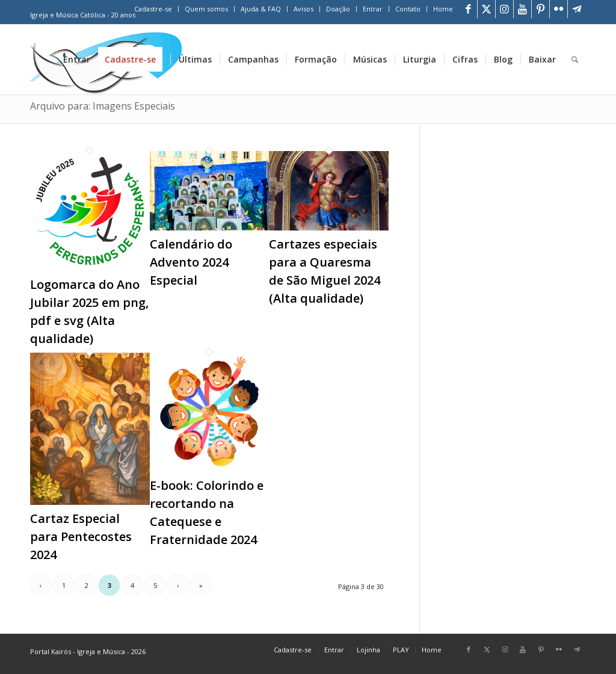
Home (443, 9)
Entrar (373, 9)
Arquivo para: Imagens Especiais (103, 106)
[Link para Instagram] (504, 9)
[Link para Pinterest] (541, 9)
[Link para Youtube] (522, 9)
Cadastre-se (153, 9)
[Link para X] (486, 9)
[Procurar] (575, 60)
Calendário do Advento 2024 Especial (191, 262)
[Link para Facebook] (468, 9)
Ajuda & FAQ (261, 9)
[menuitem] (153, 9)
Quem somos (206, 9)
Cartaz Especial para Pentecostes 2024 (81, 536)
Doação (338, 9)
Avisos (303, 9)
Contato (408, 9)
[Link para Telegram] (577, 9)
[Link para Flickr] (559, 9)
